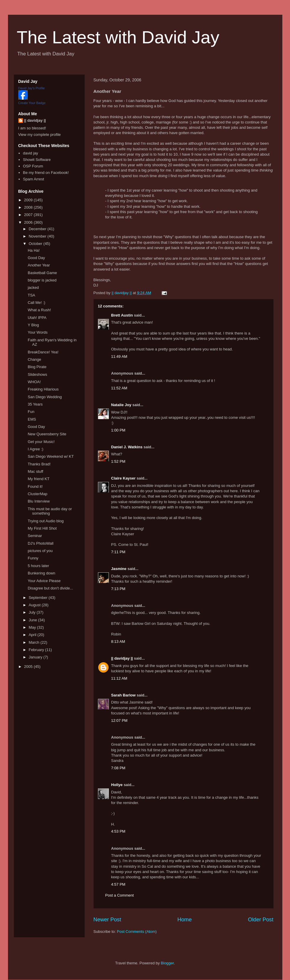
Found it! (35, 486)
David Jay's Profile (32, 88)
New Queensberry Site (47, 434)
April (33, 635)
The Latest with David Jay (118, 37)
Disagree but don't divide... (50, 588)
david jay (31, 153)
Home (185, 920)
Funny (33, 558)
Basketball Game (42, 273)
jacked (33, 288)
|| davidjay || (122, 658)
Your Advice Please (44, 581)
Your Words (38, 332)
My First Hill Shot (42, 528)
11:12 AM (119, 678)
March (35, 642)
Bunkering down (41, 573)
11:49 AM (119, 356)
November (38, 236)
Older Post (261, 920)
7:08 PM (118, 768)
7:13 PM (118, 589)
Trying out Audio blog (46, 521)
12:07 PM (119, 720)
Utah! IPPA (37, 318)
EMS (32, 419)
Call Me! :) (36, 303)
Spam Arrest (34, 179)
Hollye (117, 785)
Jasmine (119, 569)
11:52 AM (119, 388)
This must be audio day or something (50, 511)
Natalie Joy (121, 405)
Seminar (35, 536)
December (38, 229)
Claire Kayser (123, 478)
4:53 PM (118, 831)
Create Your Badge (32, 103)
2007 (29, 215)
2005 (29, 667)
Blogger (167, 963)
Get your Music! (41, 442)
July (33, 612)
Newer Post (107, 920)
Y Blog (33, 325)
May (33, 627)
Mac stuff (36, 471)
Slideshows (37, 374)
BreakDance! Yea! (43, 352)
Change (35, 359)
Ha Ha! (34, 250)
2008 (29, 207)
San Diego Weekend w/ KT (51, 456)
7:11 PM (118, 552)
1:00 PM (118, 430)
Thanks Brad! (39, 464)
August (35, 605)
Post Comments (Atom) (137, 932)
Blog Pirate (37, 367)
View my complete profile (40, 135)
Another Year (39, 265)
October (36, 244)
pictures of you (40, 551)
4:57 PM (118, 884)
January (36, 657)
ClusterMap (37, 494)
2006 (29, 222)
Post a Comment (120, 895)
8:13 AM (118, 641)
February (37, 650)
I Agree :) (36, 449)
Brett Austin (122, 315)
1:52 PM (118, 461)
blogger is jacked (42, 280)
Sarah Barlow (123, 695)
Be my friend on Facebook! (46, 173)
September (38, 598)
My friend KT (39, 479)
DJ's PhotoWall (41, 543)
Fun (31, 412)
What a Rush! (39, 310)
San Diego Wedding (45, 397)
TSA (31, 295)
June (33, 620)
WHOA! (34, 382)
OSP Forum (33, 166)
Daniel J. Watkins (127, 447)
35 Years (35, 404)
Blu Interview (39, 501)
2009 (29, 200)
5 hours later (38, 566)
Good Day (36, 258)
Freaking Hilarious (43, 389)
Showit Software (37, 160)
